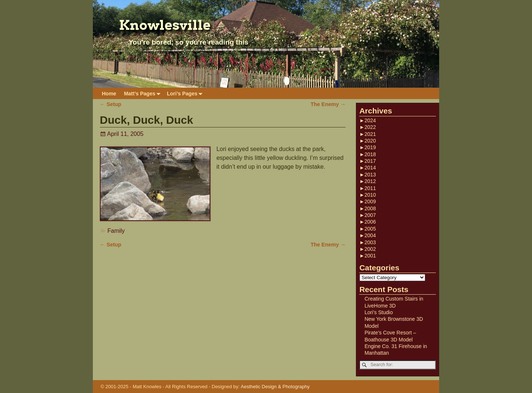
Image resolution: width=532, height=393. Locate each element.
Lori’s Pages (186, 93)
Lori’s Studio (379, 312)
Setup (111, 104)
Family (116, 231)
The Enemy (328, 104)
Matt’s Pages (143, 93)
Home (109, 94)
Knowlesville (165, 25)
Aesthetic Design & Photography (275, 387)
